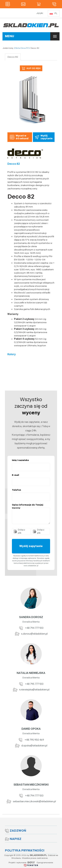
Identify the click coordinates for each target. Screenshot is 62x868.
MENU (10, 36)
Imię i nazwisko (20, 460)
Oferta (17, 48)
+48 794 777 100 (31, 628)
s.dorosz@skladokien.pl (31, 634)
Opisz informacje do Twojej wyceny (28, 506)
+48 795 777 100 (31, 684)
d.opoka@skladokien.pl (31, 746)
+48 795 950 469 (31, 740)
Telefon (16, 490)
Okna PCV (25, 48)
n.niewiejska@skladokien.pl (31, 690)
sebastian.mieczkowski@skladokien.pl (31, 802)
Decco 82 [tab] (13, 57)
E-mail (15, 475)
